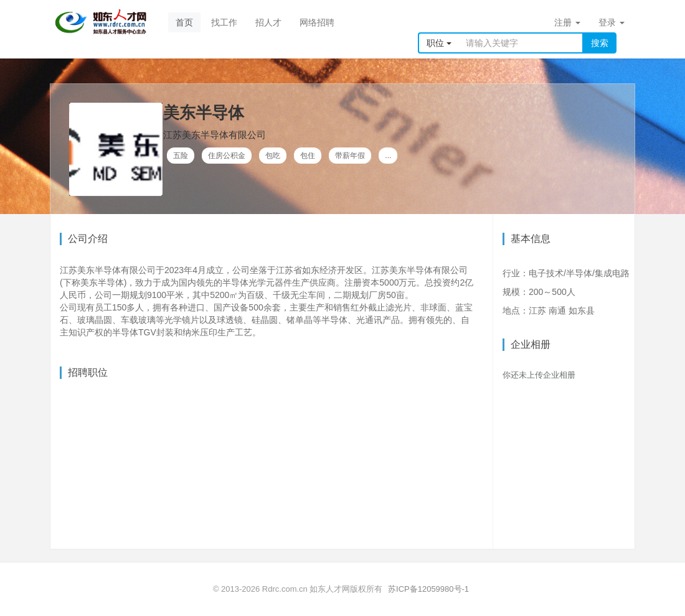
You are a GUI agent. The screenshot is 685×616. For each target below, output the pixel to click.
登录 (612, 22)
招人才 (268, 22)
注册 (567, 22)
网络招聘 (317, 22)
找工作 (224, 22)
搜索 (600, 43)
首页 (184, 22)
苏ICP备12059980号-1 (428, 589)
